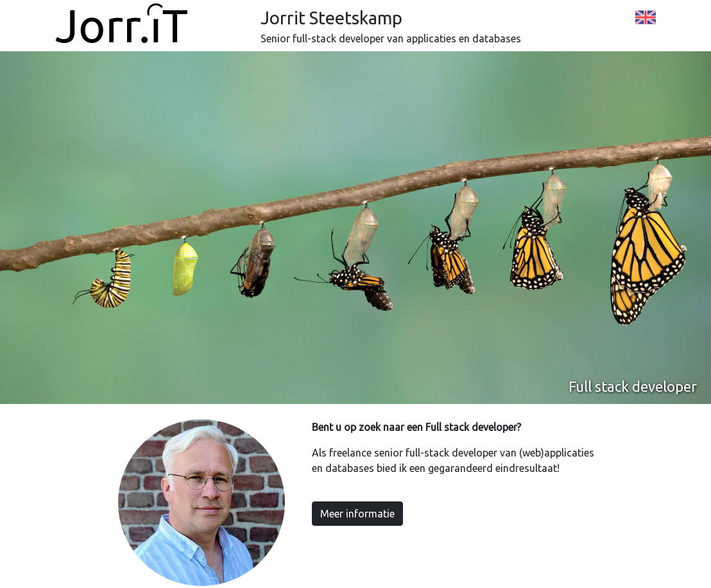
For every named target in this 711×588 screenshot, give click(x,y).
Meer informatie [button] (357, 514)
